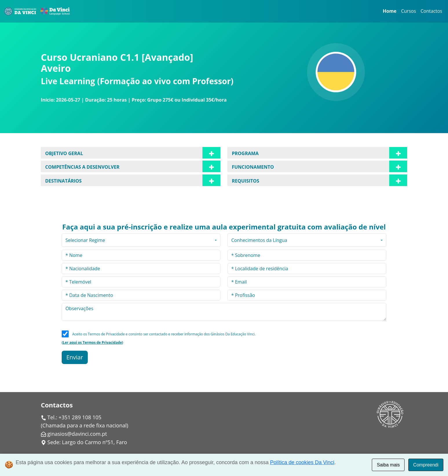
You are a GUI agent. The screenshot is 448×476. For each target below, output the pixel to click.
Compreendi (426, 465)
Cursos (408, 11)
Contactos (431, 11)
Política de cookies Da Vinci (302, 462)
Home (390, 11)
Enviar (75, 357)
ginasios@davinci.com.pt (77, 434)
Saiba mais (388, 465)
